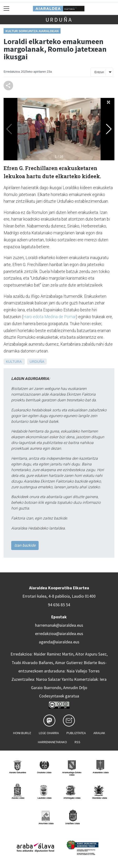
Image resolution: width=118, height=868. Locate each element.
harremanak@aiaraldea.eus (59, 625)
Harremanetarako (52, 742)
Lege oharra (49, 733)
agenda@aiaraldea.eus (59, 642)
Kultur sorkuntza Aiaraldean (32, 31)
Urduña (59, 20)
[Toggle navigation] (7, 8)
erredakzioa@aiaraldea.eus (59, 634)
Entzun (99, 72)
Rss (77, 742)
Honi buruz (22, 733)
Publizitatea (76, 733)
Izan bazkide (25, 545)
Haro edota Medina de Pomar (50, 317)
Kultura (14, 362)
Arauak (99, 733)
